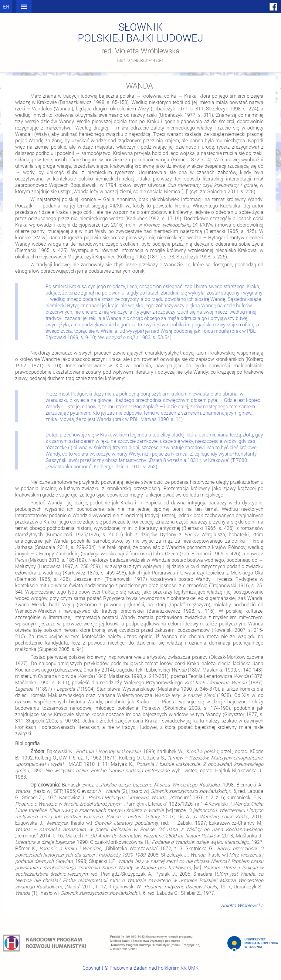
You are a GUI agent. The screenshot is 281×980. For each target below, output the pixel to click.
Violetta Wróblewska (242, 905)
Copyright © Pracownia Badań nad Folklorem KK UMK (140, 968)
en (6, 7)
